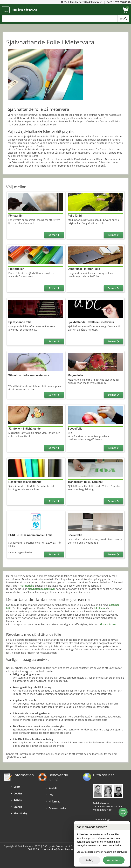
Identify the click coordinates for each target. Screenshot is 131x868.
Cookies (18, 794)
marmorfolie (27, 586)
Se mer (54, 235)
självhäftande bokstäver (42, 589)
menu (6, 10)
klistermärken (108, 624)
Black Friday (20, 813)
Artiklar (18, 800)
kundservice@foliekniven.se (86, 2)
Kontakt (53, 788)
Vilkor (17, 787)
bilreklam (99, 608)
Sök (123, 19)
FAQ (51, 795)
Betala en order (57, 808)
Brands (18, 807)
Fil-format (54, 802)
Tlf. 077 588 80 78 (120, 2)
